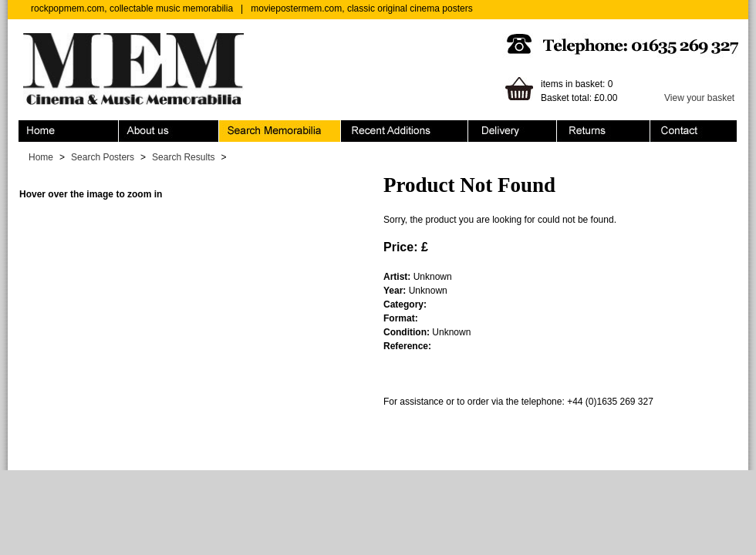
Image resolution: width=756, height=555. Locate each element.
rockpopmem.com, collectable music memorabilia (132, 8)
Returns (604, 131)
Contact (694, 131)
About (169, 131)
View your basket (699, 98)
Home (69, 131)
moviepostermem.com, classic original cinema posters (361, 8)
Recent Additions (405, 131)
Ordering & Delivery (513, 131)
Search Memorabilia (280, 131)
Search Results (183, 157)
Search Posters (103, 157)
